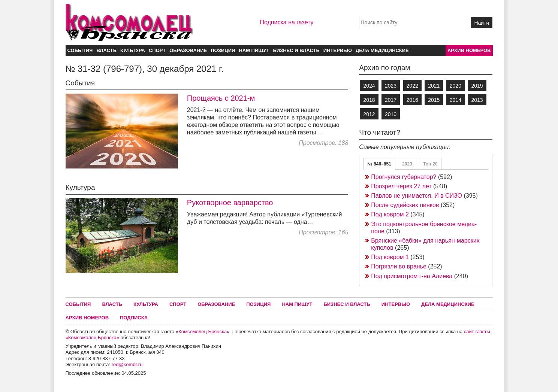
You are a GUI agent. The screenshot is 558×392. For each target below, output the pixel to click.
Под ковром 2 (390, 214)
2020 (456, 86)
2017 (391, 100)
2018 (369, 100)
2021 (434, 86)
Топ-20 (430, 164)
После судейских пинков (405, 205)
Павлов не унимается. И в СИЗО (417, 196)
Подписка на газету (286, 22)
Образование (188, 50)
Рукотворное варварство (230, 203)
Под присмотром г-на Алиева (412, 276)
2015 (434, 100)
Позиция (223, 50)
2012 (369, 114)
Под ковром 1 (390, 257)
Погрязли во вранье (399, 266)
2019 (477, 86)
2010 (391, 114)
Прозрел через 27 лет (401, 186)
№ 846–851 (379, 164)
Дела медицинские (382, 50)
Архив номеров (469, 50)
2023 (391, 86)
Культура (133, 50)
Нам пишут (254, 50)
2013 (477, 100)
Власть (106, 50)
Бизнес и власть (296, 50)
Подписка (134, 318)
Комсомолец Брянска (203, 332)
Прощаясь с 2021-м (221, 98)
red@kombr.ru (127, 364)
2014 (456, 100)
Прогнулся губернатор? (404, 177)
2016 (412, 100)
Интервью (338, 50)
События (80, 50)
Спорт (157, 50)
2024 (369, 86)
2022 (412, 86)
